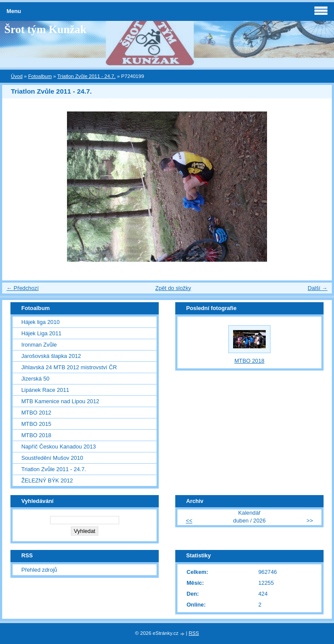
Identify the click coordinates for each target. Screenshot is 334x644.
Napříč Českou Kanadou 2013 (58, 447)
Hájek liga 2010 (40, 322)
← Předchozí (23, 288)
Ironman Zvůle (39, 345)
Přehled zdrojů (39, 570)
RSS (194, 633)
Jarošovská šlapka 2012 (51, 356)
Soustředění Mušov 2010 (52, 458)
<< (189, 521)
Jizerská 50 (35, 379)
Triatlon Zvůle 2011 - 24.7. (87, 76)
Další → (317, 288)
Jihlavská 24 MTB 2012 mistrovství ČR (69, 367)
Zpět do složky (173, 288)
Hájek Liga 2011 (42, 333)
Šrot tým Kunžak (45, 29)
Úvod (17, 76)
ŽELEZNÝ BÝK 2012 (47, 480)
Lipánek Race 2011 (45, 390)
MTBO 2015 (36, 424)
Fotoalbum (40, 76)
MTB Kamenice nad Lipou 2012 (60, 401)
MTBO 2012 (36, 413)
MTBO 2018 (36, 435)
